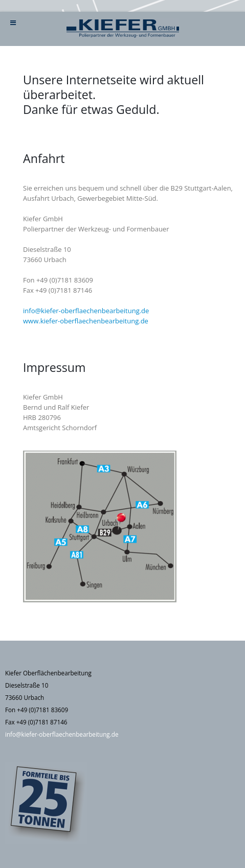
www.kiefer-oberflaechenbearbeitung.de (86, 321)
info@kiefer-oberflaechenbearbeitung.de (86, 311)
